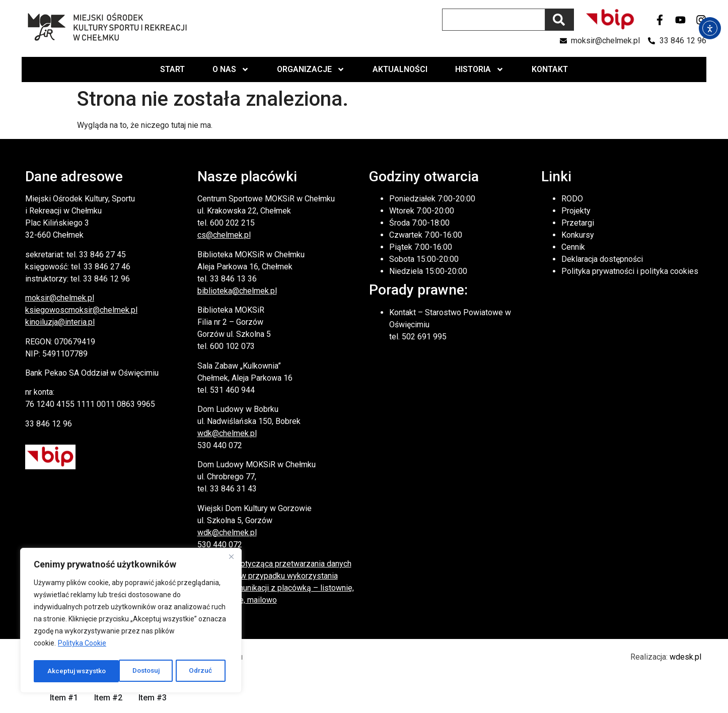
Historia (480, 69)
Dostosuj (61, 671)
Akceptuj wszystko (186, 671)
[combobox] (494, 20)
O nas (231, 69)
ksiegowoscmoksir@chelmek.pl (81, 310)
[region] (131, 622)
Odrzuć (116, 671)
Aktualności (400, 69)
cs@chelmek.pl (224, 235)
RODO (572, 199)
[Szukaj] (560, 20)
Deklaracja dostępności (602, 259)
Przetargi (578, 223)
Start (172, 69)
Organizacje (311, 69)
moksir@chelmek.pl (60, 298)
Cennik (573, 247)
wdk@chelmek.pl (227, 433)
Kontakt (550, 69)
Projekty (576, 211)
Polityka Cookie (82, 646)
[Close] (231, 559)
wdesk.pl (685, 657)
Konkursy (578, 235)
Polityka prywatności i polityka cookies (630, 271)
